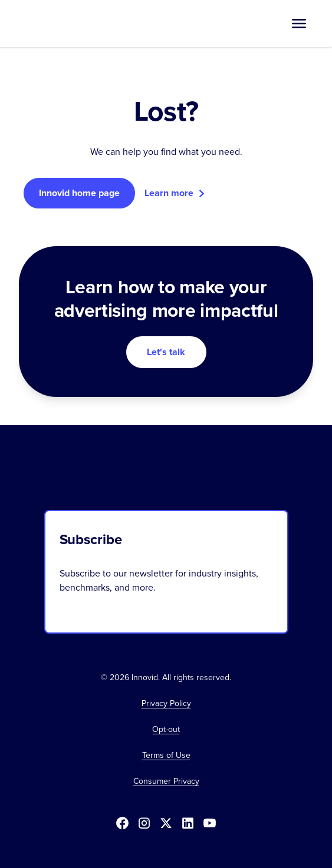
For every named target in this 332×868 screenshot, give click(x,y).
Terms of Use (166, 756)
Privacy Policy (166, 704)
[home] (62, 24)
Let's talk (166, 352)
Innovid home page (79, 193)
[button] (299, 24)
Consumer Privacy (166, 781)
